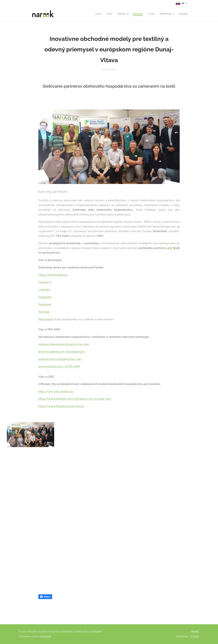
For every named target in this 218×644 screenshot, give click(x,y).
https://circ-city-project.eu (56, 391)
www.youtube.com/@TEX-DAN (59, 366)
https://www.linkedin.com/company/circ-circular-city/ (75, 399)
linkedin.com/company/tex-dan (60, 359)
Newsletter (46, 319)
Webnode (46, 636)
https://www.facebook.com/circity (61, 406)
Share (45, 597)
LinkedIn (44, 290)
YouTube (44, 312)
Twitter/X (45, 282)
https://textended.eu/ (53, 275)
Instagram (45, 297)
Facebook (45, 304)
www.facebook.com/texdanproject (62, 352)
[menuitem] (94, 14)
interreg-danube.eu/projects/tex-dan (64, 344)
